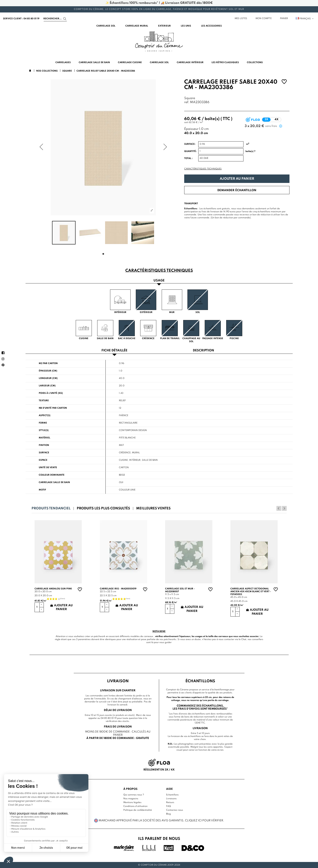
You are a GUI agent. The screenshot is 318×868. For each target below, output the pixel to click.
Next (284, 508)
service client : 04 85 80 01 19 (21, 19)
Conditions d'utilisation (135, 806)
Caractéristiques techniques (203, 169)
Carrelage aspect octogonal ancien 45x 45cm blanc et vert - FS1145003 (251, 592)
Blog (168, 814)
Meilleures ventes (153, 508)
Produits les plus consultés (103, 508)
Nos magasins (131, 799)
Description (203, 351)
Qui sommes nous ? (134, 795)
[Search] (55, 19)
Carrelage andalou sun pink (53, 589)
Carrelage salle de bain (54, 482)
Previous (279, 508)
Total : (188, 158)
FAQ (169, 806)
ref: (187, 102)
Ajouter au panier (237, 179)
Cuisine (123, 460)
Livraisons (171, 799)
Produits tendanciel (51, 508)
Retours (170, 802)
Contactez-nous (175, 810)
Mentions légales (132, 802)
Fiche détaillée (114, 351)
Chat (244, 639)
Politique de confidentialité (138, 810)
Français (305, 19)
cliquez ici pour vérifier (204, 821)
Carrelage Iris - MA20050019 (118, 589)
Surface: (190, 144)
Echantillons (172, 795)
